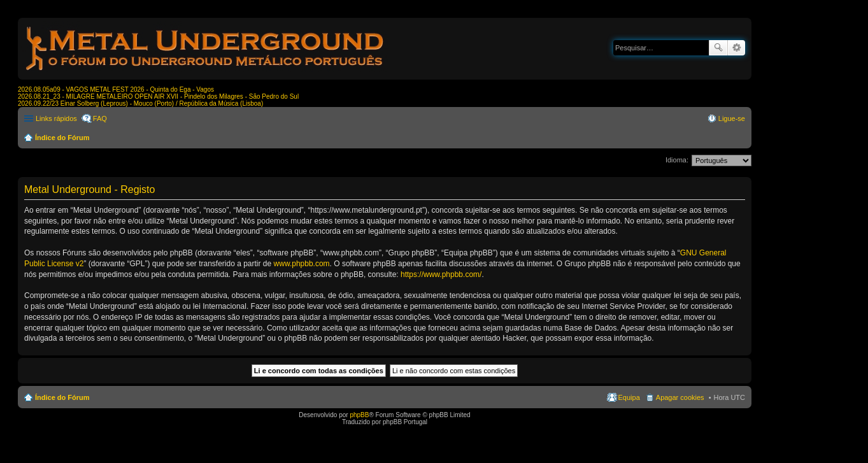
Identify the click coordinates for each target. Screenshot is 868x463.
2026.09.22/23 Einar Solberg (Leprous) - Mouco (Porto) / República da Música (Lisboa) (140, 103)
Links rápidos (56, 118)
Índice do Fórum (62, 138)
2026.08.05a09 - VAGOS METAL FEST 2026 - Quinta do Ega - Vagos (116, 89)
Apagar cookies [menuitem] (680, 397)
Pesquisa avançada (736, 48)
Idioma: (677, 160)
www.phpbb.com (302, 264)
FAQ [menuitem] (100, 118)
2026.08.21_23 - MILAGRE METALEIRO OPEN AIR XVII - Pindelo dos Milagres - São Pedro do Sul (158, 96)
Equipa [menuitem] (629, 397)
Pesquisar (718, 48)
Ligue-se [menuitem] (732, 118)
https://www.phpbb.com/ (441, 274)
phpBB (359, 415)
